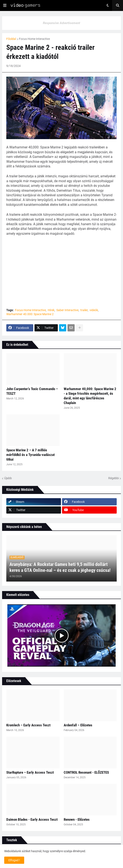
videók (94, 310)
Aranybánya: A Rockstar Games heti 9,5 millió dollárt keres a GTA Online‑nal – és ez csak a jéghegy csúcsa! (60, 567)
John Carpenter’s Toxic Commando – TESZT (32, 391)
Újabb (8, 478)
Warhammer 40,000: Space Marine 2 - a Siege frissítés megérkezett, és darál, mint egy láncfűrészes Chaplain (90, 396)
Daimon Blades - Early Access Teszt (32, 819)
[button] (5, 5)
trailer (84, 310)
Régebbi (114, 478)
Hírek (51, 310)
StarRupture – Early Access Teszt (30, 772)
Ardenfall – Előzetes (78, 725)
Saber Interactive (67, 310)
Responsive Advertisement (61, 23)
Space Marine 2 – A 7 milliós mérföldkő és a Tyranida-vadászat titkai (30, 455)
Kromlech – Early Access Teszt (28, 725)
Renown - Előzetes (77, 819)
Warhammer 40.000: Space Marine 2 (30, 314)
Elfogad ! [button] (14, 860)
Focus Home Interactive (34, 39)
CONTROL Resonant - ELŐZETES (86, 772)
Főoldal (11, 39)
